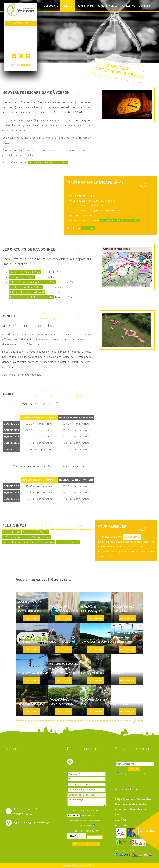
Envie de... (68, 6)
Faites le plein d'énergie (36, 532)
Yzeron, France (21, 40)
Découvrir (32, 618)
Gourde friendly (12, 532)
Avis (121, 820)
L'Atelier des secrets (68, 542)
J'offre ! (144, 6)
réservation (88, 228)
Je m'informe (86, 6)
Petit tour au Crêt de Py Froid (26, 287)
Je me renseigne (107, 6)
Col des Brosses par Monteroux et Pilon (32, 282)
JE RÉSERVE (132, 537)
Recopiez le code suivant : (86, 831)
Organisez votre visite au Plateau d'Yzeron (27, 537)
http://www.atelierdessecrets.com (48, 163)
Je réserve (128, 6)
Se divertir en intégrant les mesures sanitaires (29, 542)
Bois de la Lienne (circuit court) (27, 292)
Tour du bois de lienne (22, 277)
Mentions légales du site (131, 804)
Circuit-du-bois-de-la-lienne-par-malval (31, 297)
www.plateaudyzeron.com (76, 865)
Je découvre (50, 6)
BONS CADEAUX (21, 65)
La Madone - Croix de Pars (25, 272)
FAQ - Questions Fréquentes (133, 799)
